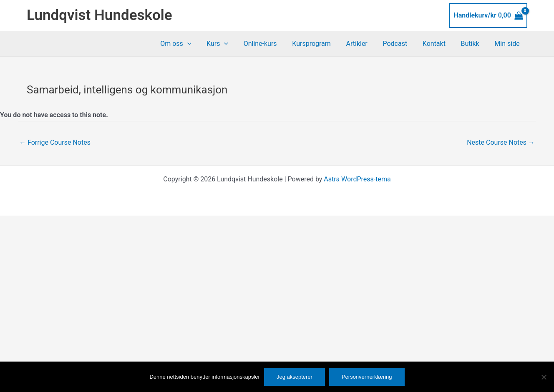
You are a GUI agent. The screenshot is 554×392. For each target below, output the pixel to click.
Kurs (232, 44)
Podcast (402, 44)
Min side (508, 44)
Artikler (365, 44)
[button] (204, 44)
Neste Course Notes (501, 142)
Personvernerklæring (367, 377)
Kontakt (439, 44)
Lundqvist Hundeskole (99, 15)
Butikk (473, 44)
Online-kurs (273, 44)
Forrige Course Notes (55, 142)
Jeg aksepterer (295, 377)
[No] (544, 377)
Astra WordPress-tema (357, 179)
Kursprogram (322, 44)
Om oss (192, 44)
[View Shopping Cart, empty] (488, 15)
